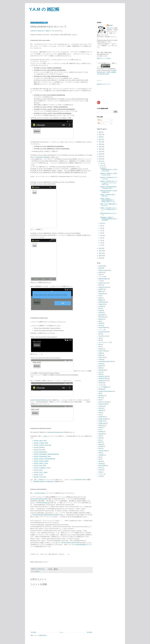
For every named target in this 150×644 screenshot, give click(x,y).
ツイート (99, 81)
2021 (100, 142)
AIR (99, 347)
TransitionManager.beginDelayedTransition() (46, 515)
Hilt (99, 393)
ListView (101, 306)
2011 (100, 251)
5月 (101, 236)
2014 (100, 159)
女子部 (100, 476)
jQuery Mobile (102, 466)
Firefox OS (101, 357)
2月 (101, 243)
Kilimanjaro (102, 396)
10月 (102, 223)
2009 (100, 256)
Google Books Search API (106, 362)
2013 (100, 161)
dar (99, 459)
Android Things (103, 351)
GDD (100, 413)
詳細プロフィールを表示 (104, 58)
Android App (102, 370)
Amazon (101, 349)
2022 (100, 139)
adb (99, 457)
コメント (101, 123)
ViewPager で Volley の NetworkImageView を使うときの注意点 (109, 219)
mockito (101, 313)
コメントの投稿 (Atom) (40, 635)
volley (100, 368)
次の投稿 (33, 632)
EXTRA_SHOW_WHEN (41, 461)
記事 (100, 298)
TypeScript (101, 294)
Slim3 (100, 449)
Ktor (100, 440)
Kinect (100, 438)
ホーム (61, 632)
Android (37, 571)
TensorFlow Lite (103, 336)
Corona (100, 408)
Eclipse (100, 355)
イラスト (101, 474)
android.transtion (40, 493)
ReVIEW (101, 446)
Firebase (101, 410)
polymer (101, 366)
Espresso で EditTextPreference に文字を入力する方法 (109, 170)
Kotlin (100, 268)
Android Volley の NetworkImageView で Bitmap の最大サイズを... (108, 200)
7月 (101, 231)
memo (100, 468)
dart (100, 321)
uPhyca (101, 470)
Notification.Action (81, 479)
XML (100, 340)
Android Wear (102, 302)
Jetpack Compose (103, 270)
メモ (100, 281)
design (100, 311)
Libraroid (101, 383)
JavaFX (101, 272)
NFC (100, 309)
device (100, 461)
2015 (100, 156)
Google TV (101, 421)
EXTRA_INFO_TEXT (40, 441)
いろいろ (101, 277)
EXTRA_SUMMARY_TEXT (42, 468)
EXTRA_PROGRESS (40, 452)
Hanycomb (101, 425)
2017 (100, 152)
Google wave (102, 423)
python (100, 291)
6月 (101, 233)
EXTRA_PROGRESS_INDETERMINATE (46, 454)
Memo (100, 398)
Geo (100, 415)
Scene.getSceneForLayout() (39, 499)
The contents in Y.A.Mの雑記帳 (105, 69)
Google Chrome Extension (106, 391)
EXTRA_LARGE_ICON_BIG (42, 445)
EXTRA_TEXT (38, 470)
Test (100, 338)
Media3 (100, 444)
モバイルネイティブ (104, 342)
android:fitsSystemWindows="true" (41, 400)
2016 (100, 154)
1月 (101, 245)
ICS (99, 430)
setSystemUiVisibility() (43, 157)
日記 (100, 274)
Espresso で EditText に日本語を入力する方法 (108, 174)
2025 (100, 132)
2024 (100, 135)
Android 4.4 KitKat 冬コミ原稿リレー (42, 31)
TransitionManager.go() (43, 503)
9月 (101, 226)
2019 (100, 147)
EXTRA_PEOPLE (39, 447)
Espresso (101, 319)
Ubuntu (100, 364)
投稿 (100, 120)
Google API (102, 417)
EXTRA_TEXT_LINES (41, 472)
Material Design (103, 279)
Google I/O (101, 304)
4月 (101, 238)
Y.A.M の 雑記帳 (44, 9)
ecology (101, 463)
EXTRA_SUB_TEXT (40, 465)
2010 (100, 253)
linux (100, 400)
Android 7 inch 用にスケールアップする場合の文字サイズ (108, 209)
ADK (100, 345)
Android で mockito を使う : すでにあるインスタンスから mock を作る (108, 183)
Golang (100, 359)
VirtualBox (101, 455)
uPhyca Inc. (110, 28)
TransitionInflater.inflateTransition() (71, 543)
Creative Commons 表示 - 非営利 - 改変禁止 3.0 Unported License (107, 72)
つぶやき (101, 385)
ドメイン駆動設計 (103, 387)
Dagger (100, 300)
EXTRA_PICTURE (40, 450)
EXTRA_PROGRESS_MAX (42, 456)
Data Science (102, 317)
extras (45, 436)
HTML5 (100, 323)
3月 (101, 240)
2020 (100, 144)
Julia (100, 436)
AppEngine (102, 315)
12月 (102, 163)
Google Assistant (103, 419)
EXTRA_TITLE (38, 475)
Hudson (101, 427)
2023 (100, 137)
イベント (101, 330)
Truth (100, 453)
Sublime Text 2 (103, 283)
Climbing (101, 389)
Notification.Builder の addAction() (43, 481)
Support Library (103, 451)
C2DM (100, 353)
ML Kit (100, 325)
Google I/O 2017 (103, 381)
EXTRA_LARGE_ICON (41, 443)
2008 (100, 258)
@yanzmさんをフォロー (104, 84)
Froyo (100, 372)
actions (41, 479)
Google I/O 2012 (103, 376)
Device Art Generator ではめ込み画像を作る (108, 191)
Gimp (100, 374)
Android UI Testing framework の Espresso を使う (108, 187)
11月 (102, 166)
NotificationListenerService (55, 432)
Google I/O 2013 (103, 287)
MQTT (100, 442)
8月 (101, 228)
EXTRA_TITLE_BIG (40, 477)
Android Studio (103, 404)
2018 (100, 149)
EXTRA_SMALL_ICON (41, 463)
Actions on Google (104, 402)
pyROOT (101, 289)
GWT (100, 285)
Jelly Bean (101, 434)
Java (100, 334)
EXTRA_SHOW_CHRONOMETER (44, 459)
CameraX (101, 406)
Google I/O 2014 (103, 332)
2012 (100, 248)
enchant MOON (103, 328)
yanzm (111, 25)
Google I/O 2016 (103, 378)
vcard (100, 472)
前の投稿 (89, 632)
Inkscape (101, 432)
